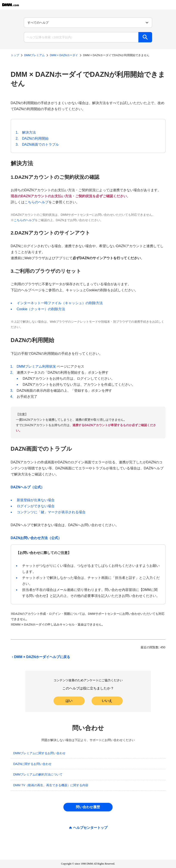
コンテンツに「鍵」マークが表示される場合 (51, 512)
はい (69, 701)
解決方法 (29, 132)
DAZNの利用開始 (35, 138)
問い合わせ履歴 (88, 807)
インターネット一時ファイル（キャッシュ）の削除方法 (60, 303)
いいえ (107, 701)
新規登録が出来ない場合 (36, 500)
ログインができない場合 (36, 506)
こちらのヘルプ (37, 202)
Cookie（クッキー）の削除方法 (41, 309)
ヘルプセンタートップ (90, 828)
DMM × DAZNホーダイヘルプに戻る (41, 657)
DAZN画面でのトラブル (41, 144)
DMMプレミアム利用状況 (36, 366)
